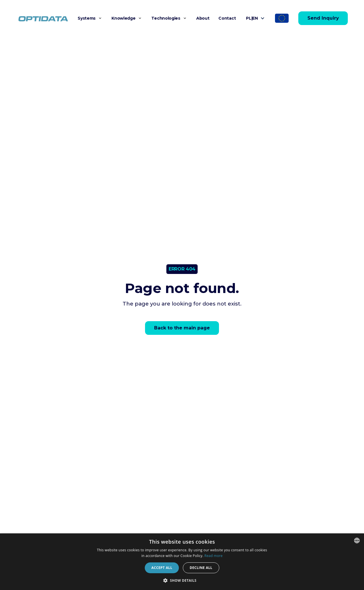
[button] (90, 18)
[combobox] (357, 541)
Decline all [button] (201, 568)
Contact (227, 18)
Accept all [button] (162, 568)
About (203, 18)
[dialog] (182, 562)
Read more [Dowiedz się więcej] (214, 556)
